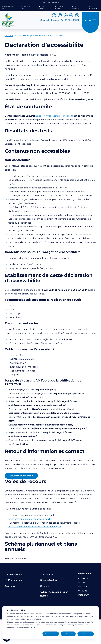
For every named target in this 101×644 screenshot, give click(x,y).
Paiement (10, 587)
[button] (10, 8)
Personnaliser (51, 634)
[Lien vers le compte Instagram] (77, 15)
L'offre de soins (13, 581)
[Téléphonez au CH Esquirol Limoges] (70, 21)
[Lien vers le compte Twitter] (60, 15)
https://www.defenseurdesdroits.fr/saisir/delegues (35, 528)
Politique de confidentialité (30, 619)
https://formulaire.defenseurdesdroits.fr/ (30, 520)
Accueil (9, 37)
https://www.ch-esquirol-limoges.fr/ (54, 117)
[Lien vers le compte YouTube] (71, 15)
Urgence (45, 587)
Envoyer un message (21, 477)
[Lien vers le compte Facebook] (54, 15)
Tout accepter (86, 634)
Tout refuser (68, 634)
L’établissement (14, 575)
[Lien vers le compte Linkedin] (66, 15)
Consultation (47, 575)
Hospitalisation (48, 581)
